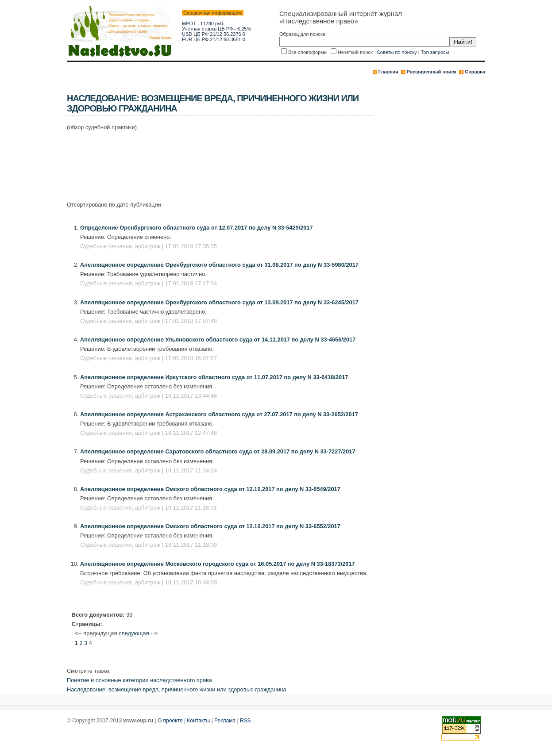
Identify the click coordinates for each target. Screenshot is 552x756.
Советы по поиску (397, 52)
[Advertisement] (228, 161)
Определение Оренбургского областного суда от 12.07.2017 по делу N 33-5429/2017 (197, 228)
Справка (475, 72)
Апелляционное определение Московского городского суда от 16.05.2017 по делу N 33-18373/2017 (218, 564)
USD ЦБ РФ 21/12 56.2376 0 (214, 34)
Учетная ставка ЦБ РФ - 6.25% (216, 29)
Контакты (198, 721)
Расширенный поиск (432, 72)
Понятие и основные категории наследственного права (139, 680)
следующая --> (138, 633)
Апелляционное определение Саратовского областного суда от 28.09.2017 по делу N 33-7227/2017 (218, 451)
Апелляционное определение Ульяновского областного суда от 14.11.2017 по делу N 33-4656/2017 (218, 340)
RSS (245, 721)
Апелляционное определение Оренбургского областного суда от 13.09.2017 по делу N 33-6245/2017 (219, 302)
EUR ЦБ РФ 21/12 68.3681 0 (214, 39)
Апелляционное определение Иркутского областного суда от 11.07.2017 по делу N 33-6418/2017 (214, 377)
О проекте (170, 721)
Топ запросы (435, 52)
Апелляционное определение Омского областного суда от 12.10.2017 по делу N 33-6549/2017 (210, 489)
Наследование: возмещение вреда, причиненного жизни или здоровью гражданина (177, 689)
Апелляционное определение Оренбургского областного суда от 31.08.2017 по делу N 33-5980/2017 (219, 265)
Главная (388, 72)
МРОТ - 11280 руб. (203, 23)
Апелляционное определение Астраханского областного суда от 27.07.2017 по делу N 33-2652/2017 (219, 414)
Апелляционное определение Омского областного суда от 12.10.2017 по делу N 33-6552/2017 (210, 526)
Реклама (225, 721)
